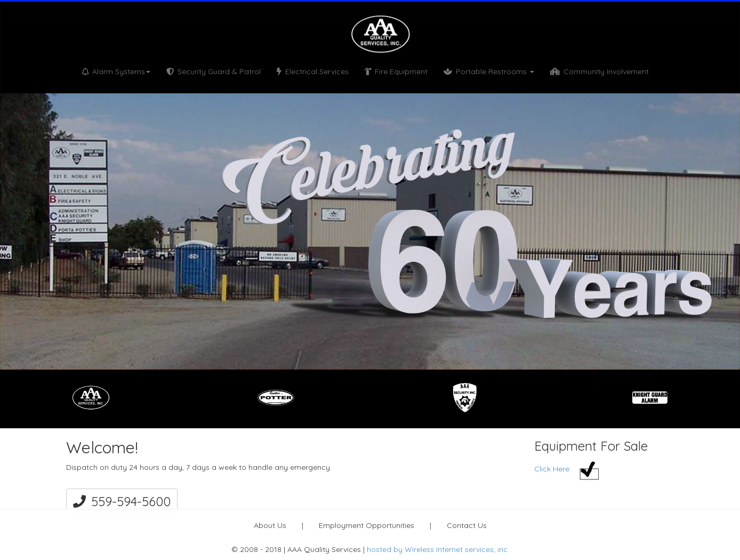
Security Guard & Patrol (214, 71)
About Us (270, 525)
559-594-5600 (122, 501)
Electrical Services (313, 71)
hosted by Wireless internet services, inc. (438, 549)
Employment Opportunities (367, 525)
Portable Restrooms (489, 71)
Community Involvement (600, 71)
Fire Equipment (396, 71)
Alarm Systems (116, 71)
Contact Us (467, 525)
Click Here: (567, 469)
